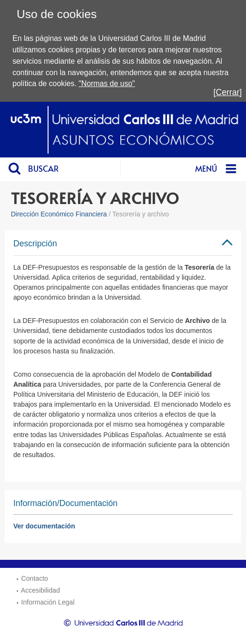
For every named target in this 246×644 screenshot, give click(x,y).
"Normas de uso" (107, 83)
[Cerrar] (228, 92)
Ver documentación (44, 526)
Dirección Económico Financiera (59, 214)
